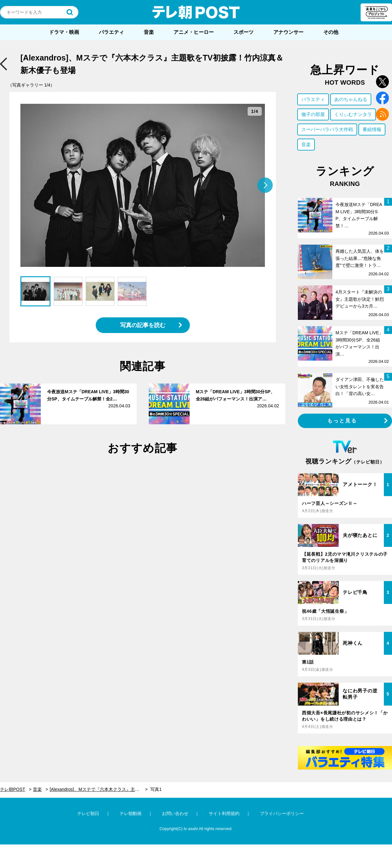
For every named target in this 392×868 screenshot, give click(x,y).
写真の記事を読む (143, 325)
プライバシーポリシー (282, 813)
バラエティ (111, 32)
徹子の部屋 (313, 114)
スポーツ (244, 32)
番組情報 (372, 129)
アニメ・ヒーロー (194, 32)
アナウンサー (288, 32)
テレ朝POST (196, 12)
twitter (382, 82)
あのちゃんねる (351, 99)
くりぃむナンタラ (353, 114)
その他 (331, 32)
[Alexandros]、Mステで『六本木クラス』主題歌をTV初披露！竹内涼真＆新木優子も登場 (99, 789)
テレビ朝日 (88, 813)
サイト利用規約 (224, 813)
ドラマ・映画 (64, 32)
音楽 (149, 32)
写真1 (156, 789)
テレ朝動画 (131, 813)
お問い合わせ (175, 813)
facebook (382, 98)
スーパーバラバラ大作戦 (327, 129)
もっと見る (342, 421)
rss (382, 114)
